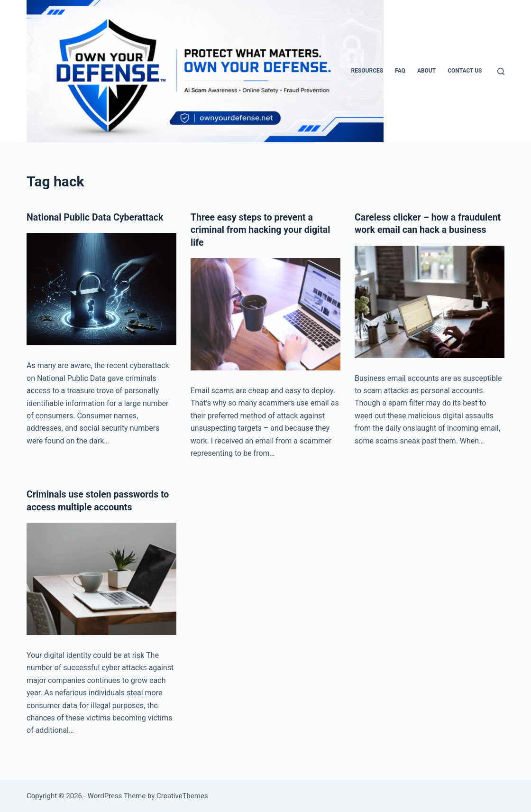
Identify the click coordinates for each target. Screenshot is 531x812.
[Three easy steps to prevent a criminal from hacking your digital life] (265, 314)
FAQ (400, 71)
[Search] (501, 71)
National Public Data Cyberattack (97, 217)
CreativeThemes (182, 795)
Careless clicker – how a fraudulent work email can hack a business (425, 230)
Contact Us (465, 71)
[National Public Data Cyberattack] (101, 289)
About (426, 71)
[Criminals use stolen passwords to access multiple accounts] (101, 578)
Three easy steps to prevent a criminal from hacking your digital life (262, 230)
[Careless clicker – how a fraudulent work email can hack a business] (430, 314)
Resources (367, 71)
